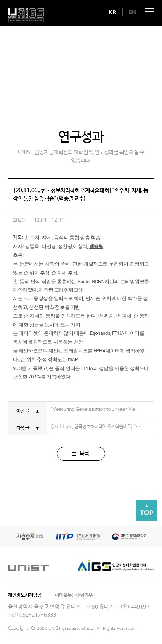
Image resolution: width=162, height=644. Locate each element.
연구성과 (98, 96)
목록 (81, 454)
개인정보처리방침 (25, 595)
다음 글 (23, 428)
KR (112, 12)
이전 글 (23, 411)
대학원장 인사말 (29, 96)
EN (133, 12)
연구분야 (64, 96)
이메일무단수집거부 (74, 595)
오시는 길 (133, 96)
